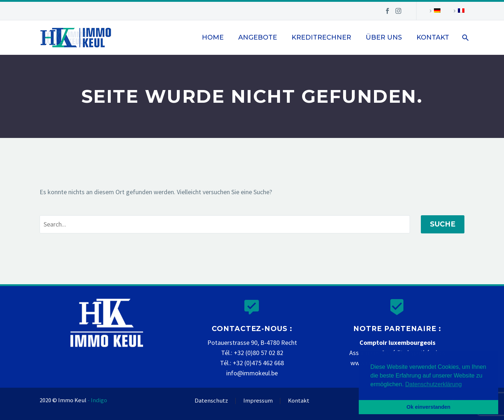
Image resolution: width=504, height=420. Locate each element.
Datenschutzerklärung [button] (434, 384)
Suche (443, 224)
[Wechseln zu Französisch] (458, 11)
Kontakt (433, 37)
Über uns (384, 37)
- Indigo (97, 400)
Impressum (258, 401)
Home (213, 37)
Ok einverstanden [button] (429, 407)
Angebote (258, 37)
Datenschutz (211, 401)
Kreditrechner (321, 37)
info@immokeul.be (252, 373)
